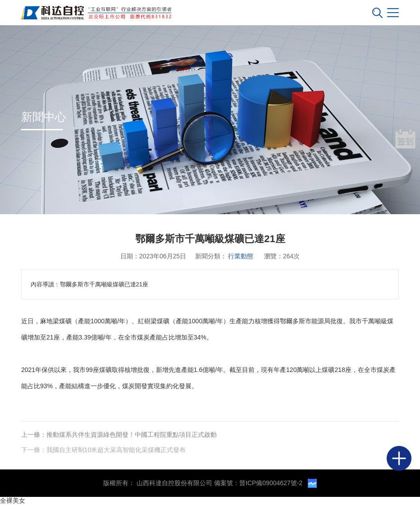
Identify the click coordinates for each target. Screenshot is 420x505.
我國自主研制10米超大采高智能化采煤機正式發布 (116, 450)
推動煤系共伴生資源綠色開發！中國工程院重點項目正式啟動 (132, 435)
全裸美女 (13, 500)
